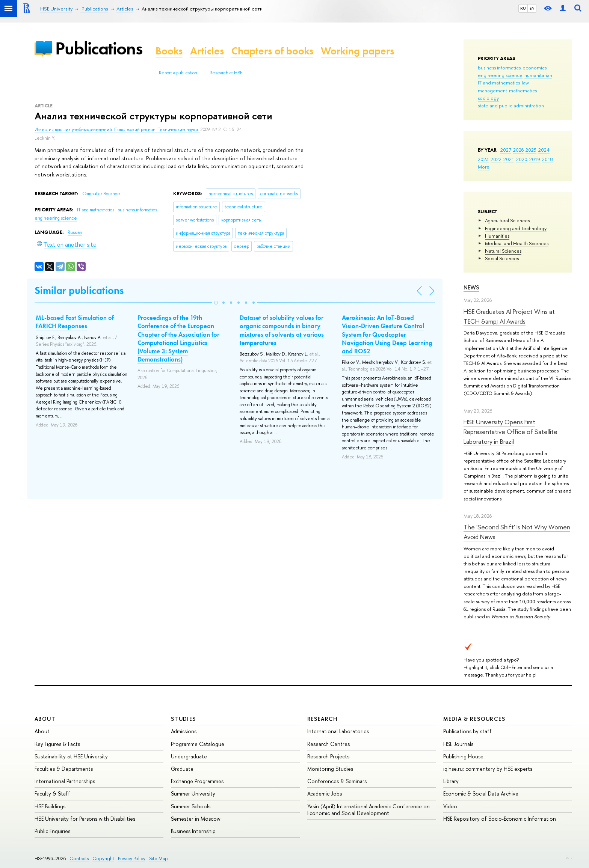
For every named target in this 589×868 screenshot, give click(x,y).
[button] (216, 303)
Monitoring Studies (330, 769)
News (471, 287)
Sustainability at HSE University (71, 756)
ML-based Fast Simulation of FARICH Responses (75, 322)
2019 (535, 159)
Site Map (159, 858)
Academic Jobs (325, 793)
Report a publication (178, 73)
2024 (544, 150)
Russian (75, 232)
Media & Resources (474, 719)
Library (451, 781)
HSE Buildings (50, 806)
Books (169, 51)
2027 (506, 150)
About (45, 719)
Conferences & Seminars (337, 781)
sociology (488, 98)
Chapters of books (272, 51)
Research (323, 719)
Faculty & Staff (52, 793)
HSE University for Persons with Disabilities (85, 819)
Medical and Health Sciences (517, 243)
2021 (509, 159)
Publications (99, 48)
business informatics (499, 68)
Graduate (182, 769)
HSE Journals (458, 744)
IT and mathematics (499, 83)
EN (532, 8)
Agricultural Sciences (507, 220)
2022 (496, 159)
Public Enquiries (52, 831)
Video (450, 806)
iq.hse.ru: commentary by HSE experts (488, 769)
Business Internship (193, 831)
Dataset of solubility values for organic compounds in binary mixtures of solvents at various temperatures (282, 330)
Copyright (103, 858)
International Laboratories (338, 731)
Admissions (184, 731)
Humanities (497, 236)
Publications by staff (467, 731)
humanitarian (538, 75)
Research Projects (328, 756)
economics (535, 68)
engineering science (500, 75)
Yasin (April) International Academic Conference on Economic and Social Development (369, 810)
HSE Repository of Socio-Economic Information (500, 819)
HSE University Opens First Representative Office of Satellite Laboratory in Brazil (510, 432)
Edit (569, 857)
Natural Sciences (503, 251)
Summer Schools (191, 806)
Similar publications (79, 290)
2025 (531, 150)
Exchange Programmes (197, 781)
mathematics (523, 90)
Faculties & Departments (64, 769)
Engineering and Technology (516, 228)
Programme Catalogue (198, 744)
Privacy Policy (132, 858)
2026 (518, 150)
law (525, 83)
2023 (483, 159)
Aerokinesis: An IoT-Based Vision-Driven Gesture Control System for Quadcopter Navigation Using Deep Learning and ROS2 (387, 334)
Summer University (193, 793)
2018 (547, 159)
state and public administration (511, 105)
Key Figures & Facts (57, 744)
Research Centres (328, 744)
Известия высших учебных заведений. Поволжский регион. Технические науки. (117, 130)
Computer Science (101, 194)
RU (523, 8)
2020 (522, 159)
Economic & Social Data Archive (481, 793)
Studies (183, 719)
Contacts (79, 858)
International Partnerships (65, 781)
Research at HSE (226, 73)
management (492, 90)
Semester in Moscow (196, 819)
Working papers (357, 51)
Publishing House (463, 756)
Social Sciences (502, 258)
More (484, 167)
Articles (207, 51)
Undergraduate (189, 756)
